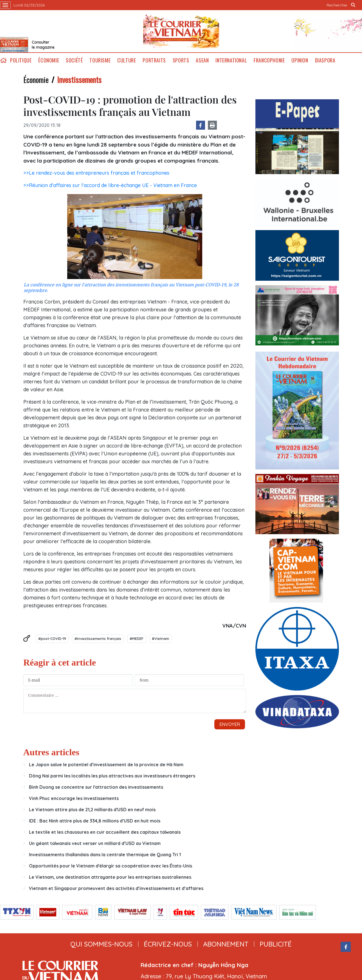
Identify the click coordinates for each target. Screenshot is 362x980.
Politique (21, 60)
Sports (181, 60)
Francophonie (269, 60)
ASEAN (202, 60)
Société (74, 60)
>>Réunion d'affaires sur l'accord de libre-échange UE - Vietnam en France (110, 185)
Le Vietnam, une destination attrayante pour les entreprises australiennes (110, 827)
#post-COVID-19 (52, 639)
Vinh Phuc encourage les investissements (74, 748)
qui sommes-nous (101, 894)
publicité (276, 894)
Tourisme (100, 60)
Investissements (79, 80)
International (231, 60)
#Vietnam (160, 639)
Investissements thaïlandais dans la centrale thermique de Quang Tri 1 (105, 804)
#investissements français (98, 639)
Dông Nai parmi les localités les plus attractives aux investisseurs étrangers (112, 725)
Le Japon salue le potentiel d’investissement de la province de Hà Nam (106, 714)
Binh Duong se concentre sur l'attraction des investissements (96, 737)
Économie (49, 60)
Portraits (154, 60)
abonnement (226, 894)
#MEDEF (137, 639)
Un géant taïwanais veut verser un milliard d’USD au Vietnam (95, 793)
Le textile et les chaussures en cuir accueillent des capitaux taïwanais (105, 782)
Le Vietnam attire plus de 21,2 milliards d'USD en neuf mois (92, 759)
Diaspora (325, 60)
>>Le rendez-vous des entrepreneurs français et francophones (96, 173)
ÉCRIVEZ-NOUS (168, 894)
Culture (127, 60)
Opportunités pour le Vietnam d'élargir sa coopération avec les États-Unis (111, 815)
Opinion (300, 60)
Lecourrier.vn (181, 31)
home (3, 60)
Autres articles (51, 702)
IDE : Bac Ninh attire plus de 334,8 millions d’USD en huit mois (95, 770)
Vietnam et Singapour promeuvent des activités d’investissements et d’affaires (116, 838)
